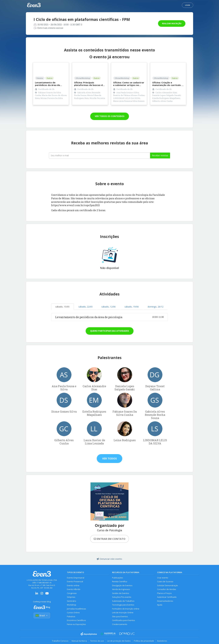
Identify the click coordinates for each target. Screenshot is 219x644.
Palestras (71, 617)
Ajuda (160, 605)
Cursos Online (73, 613)
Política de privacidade (144, 641)
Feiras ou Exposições (76, 624)
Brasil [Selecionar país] (42, 615)
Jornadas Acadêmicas (76, 609)
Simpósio (71, 597)
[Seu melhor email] (99, 155)
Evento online (73, 586)
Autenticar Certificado (167, 597)
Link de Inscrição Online (123, 613)
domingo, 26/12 (156, 307)
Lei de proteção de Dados (119, 641)
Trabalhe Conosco (60, 641)
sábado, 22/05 (86, 307)
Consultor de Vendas (167, 589)
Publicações (117, 578)
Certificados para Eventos (123, 620)
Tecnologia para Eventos (123, 605)
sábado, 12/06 (109, 307)
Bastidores (162, 641)
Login (188, 5)
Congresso (72, 593)
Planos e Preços (164, 593)
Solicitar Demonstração (168, 586)
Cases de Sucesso (165, 582)
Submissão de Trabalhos (123, 601)
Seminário (72, 601)
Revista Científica (120, 582)
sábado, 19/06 (132, 307)
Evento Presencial (75, 582)
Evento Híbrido (74, 589)
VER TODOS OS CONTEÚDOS (110, 116)
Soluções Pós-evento (122, 597)
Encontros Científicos (76, 620)
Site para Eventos (120, 617)
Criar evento (163, 578)
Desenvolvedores (165, 601)
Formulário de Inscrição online (126, 609)
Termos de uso (97, 641)
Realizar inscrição (172, 24)
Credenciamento (120, 624)
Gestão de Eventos (121, 593)
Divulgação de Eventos (122, 586)
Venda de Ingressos (121, 589)
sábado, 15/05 (62, 307)
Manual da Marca (79, 641)
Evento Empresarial (76, 578)
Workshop (72, 605)
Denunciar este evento (109, 559)
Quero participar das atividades (110, 331)
